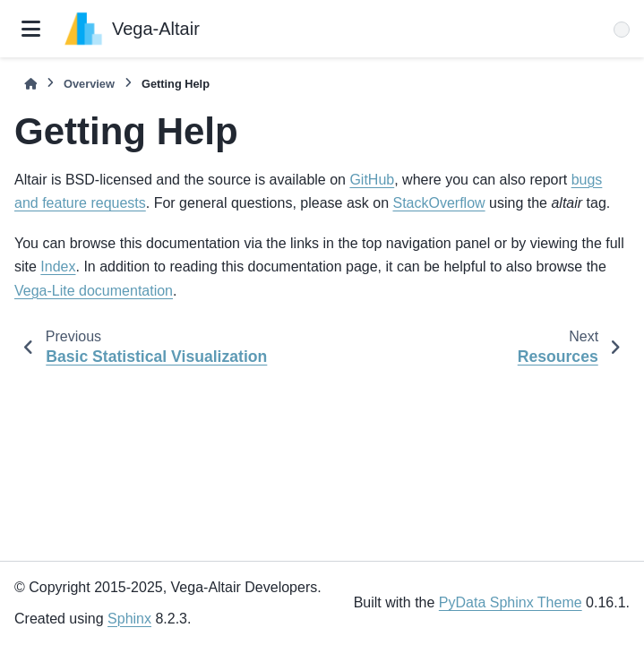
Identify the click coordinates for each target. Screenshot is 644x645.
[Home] (30, 84)
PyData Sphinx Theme (511, 602)
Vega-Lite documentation (94, 291)
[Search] (622, 30)
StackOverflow (438, 203)
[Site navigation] (31, 29)
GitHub (372, 180)
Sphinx (129, 619)
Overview (89, 84)
